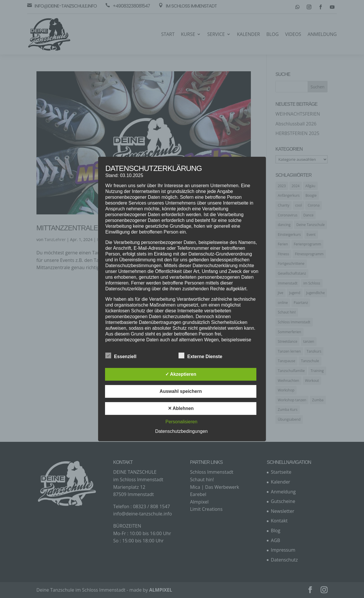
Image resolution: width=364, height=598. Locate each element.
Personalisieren (181, 422)
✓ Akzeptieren (181, 374)
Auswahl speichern (181, 391)
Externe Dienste (200, 356)
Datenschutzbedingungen (181, 431)
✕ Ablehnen (181, 408)
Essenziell (121, 356)
